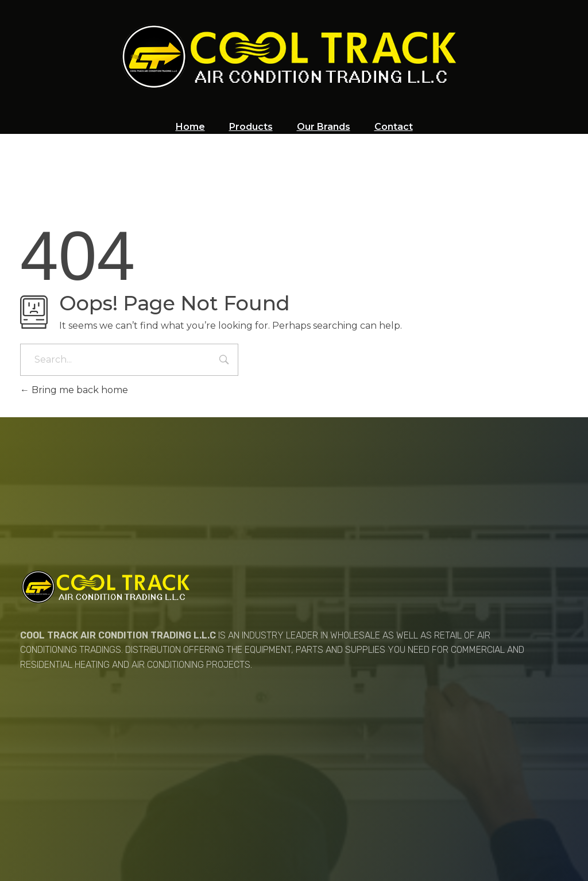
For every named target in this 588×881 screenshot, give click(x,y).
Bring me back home (74, 390)
